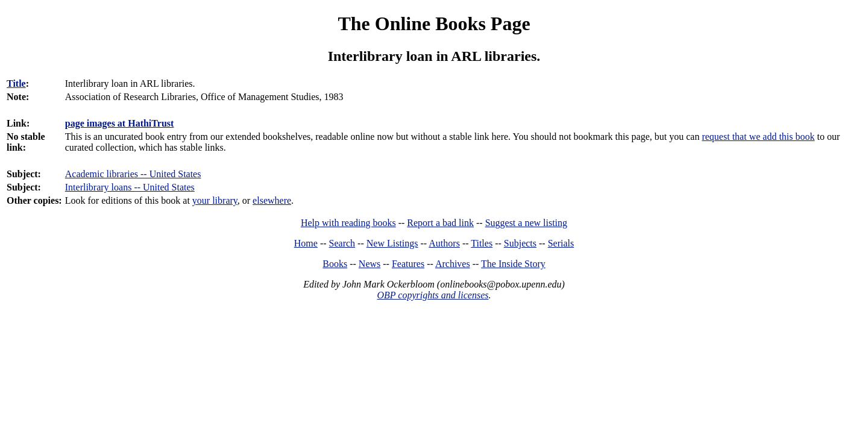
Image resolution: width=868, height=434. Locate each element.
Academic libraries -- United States (133, 174)
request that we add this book (758, 137)
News (370, 264)
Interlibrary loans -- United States (130, 187)
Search (342, 243)
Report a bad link (440, 223)
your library (215, 200)
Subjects (520, 243)
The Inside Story (513, 264)
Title (16, 83)
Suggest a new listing (526, 223)
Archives (453, 264)
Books (335, 264)
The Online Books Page (434, 24)
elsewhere (272, 200)
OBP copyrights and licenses (432, 295)
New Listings (392, 243)
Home (306, 243)
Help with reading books (348, 223)
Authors (444, 243)
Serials (561, 243)
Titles (482, 243)
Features (408, 264)
